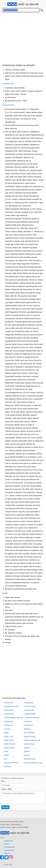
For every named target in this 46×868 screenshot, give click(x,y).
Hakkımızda (8, 841)
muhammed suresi (12, 706)
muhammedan (30, 706)
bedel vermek (9, 748)
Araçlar (7, 844)
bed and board (30, 759)
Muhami (27, 729)
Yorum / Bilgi (6, 789)
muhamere (8, 725)
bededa (27, 755)
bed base (8, 767)
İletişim (7, 853)
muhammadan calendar (14, 718)
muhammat (9, 721)
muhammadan (30, 714)
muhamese (29, 725)
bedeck (27, 751)
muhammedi (29, 710)
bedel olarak (9, 740)
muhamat (28, 721)
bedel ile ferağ (30, 736)
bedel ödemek (10, 744)
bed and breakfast (11, 763)
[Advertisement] (23, 39)
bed (6, 759)
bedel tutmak (29, 744)
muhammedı (9, 710)
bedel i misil (9, 736)
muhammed (8, 105)
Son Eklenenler (9, 847)
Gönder (5, 807)
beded (7, 755)
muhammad (9, 714)
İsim (3, 781)
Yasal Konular (9, 850)
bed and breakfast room (34, 763)
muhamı (7, 729)
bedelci (27, 748)
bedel (5, 593)
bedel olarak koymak (32, 740)
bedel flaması (29, 733)
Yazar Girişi (8, 865)
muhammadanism (32, 718)
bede (6, 751)
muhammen (8, 84)
